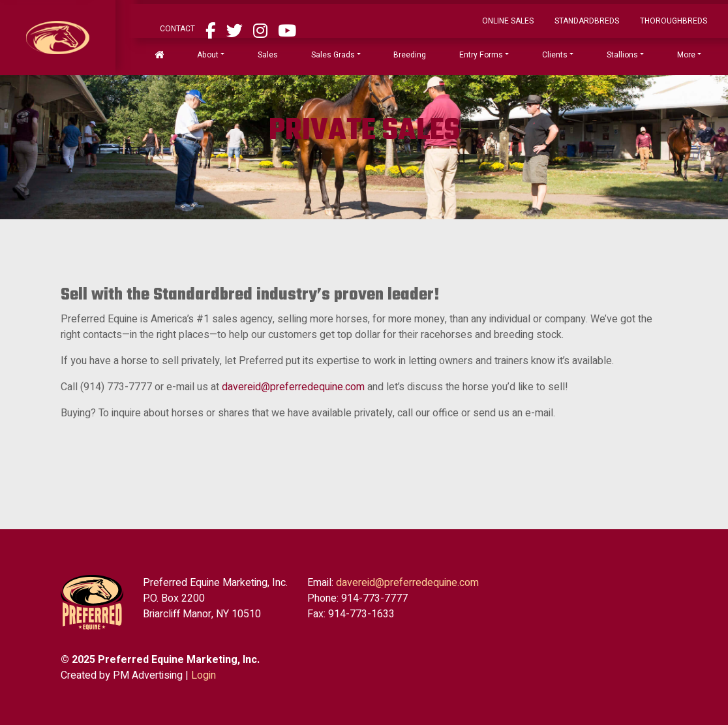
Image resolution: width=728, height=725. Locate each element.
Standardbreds (587, 21)
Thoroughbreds (674, 21)
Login (204, 675)
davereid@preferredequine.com (293, 387)
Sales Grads (333, 55)
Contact (177, 29)
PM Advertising (148, 675)
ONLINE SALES (508, 21)
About (208, 55)
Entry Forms (481, 55)
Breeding (410, 55)
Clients (555, 55)
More (686, 55)
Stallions (622, 55)
